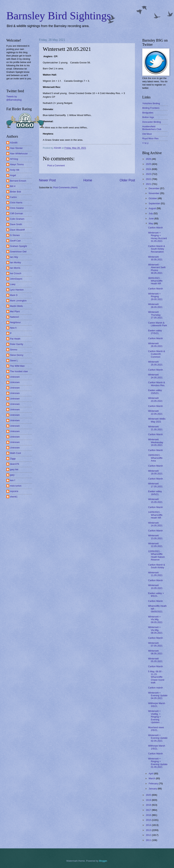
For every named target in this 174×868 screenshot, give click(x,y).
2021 (149, 184)
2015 (149, 820)
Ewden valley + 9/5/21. (156, 595)
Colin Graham (17, 219)
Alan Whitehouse (19, 154)
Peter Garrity (17, 344)
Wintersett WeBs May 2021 (157, 420)
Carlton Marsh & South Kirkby (157, 566)
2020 (149, 795)
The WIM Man (17, 366)
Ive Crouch (16, 273)
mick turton (16, 486)
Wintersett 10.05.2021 (155, 587)
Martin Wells (16, 306)
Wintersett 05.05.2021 (155, 660)
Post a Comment (56, 165)
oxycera (14, 491)
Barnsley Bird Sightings (59, 16)
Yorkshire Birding (151, 103)
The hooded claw (19, 371)
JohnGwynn (16, 279)
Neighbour (15, 322)
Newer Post (47, 180)
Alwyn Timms (17, 164)
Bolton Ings (148, 117)
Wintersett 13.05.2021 (155, 537)
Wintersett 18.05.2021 (155, 472)
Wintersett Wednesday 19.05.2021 (156, 442)
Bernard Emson (18, 181)
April (151, 774)
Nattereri (14, 317)
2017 (149, 810)
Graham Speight (18, 246)
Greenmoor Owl (18, 252)
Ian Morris (15, 268)
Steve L (14, 360)
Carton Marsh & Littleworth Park (158, 324)
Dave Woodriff (17, 230)
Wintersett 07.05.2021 (155, 644)
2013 (149, 830)
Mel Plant (15, 311)
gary (12, 475)
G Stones (15, 235)
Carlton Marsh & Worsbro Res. (157, 384)
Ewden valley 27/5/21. (155, 332)
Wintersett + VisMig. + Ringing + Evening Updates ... (155, 717)
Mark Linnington (18, 301)
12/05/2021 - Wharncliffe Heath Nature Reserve (156, 555)
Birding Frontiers (151, 108)
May (151, 223)
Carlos (13, 197)
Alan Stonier (16, 148)
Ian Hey (14, 257)
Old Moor (147, 134)
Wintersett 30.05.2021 (155, 258)
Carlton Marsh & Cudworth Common (157, 354)
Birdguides (148, 113)
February (154, 783)
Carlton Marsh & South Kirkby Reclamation (157, 249)
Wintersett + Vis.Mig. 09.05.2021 (155, 619)
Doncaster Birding (152, 122)
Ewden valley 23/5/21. (155, 392)
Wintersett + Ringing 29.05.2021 (155, 296)
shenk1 (14, 497)
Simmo (14, 350)
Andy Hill (15, 170)
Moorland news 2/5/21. (156, 729)
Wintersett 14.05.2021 (155, 524)
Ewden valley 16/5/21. (155, 493)
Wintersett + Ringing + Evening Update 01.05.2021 (158, 763)
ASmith (14, 143)
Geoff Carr (15, 241)
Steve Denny (17, 355)
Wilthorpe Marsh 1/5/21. (157, 747)
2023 (149, 174)
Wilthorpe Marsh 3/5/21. (157, 705)
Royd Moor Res (150, 138)
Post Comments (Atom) (65, 187)
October (153, 198)
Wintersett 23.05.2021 (155, 399)
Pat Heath (15, 339)
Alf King (14, 159)
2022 (149, 179)
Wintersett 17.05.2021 (155, 485)
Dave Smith (16, 224)
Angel (13, 175)
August (153, 208)
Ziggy (13, 459)
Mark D (14, 295)
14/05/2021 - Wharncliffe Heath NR (155, 515)
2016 (149, 815)
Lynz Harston (17, 290)
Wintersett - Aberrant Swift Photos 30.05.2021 (157, 269)
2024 (149, 169)
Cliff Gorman (16, 213)
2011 (149, 840)
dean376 (14, 464)
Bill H (13, 186)
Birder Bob (15, 192)
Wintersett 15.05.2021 (155, 501)
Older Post (127, 180)
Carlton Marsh (155, 228)
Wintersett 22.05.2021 (155, 412)
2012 (149, 835)
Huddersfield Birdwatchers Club (152, 128)
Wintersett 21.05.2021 (155, 428)
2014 (149, 825)
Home (88, 180)
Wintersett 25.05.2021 (155, 363)
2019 (149, 800)
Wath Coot (15, 453)
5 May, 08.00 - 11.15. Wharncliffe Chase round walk (156, 677)
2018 (149, 805)
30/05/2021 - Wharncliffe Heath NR (155, 281)
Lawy (13, 284)
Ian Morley (15, 262)
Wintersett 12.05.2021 (155, 545)
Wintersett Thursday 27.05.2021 (155, 315)
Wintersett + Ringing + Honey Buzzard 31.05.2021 (157, 237)
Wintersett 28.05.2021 (155, 306)
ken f (13, 480)
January (153, 789)
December (154, 188)
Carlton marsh (155, 688)
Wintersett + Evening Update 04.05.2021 (158, 696)
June (152, 218)
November (154, 193)
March (152, 778)
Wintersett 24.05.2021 (155, 376)
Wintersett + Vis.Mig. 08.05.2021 (155, 630)
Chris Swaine (17, 208)
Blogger (103, 861)
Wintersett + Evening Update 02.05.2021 (158, 738)
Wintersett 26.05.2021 (155, 345)
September (155, 203)
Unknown (15, 377)
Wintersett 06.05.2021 (155, 652)
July (151, 213)
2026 (149, 159)
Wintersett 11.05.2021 (155, 574)
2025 (149, 164)
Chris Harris (16, 203)
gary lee (14, 469)
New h (13, 328)
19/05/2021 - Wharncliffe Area (155, 458)
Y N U (145, 143)
